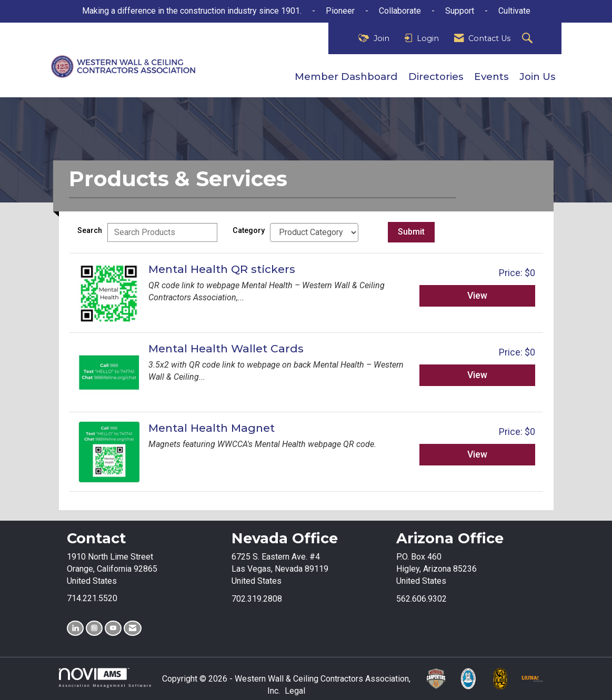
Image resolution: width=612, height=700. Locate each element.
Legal (295, 691)
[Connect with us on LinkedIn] (75, 628)
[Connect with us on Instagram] (94, 628)
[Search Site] (529, 39)
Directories (436, 77)
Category (249, 231)
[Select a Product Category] (314, 232)
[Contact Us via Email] (133, 628)
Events (491, 77)
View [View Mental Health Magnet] (477, 454)
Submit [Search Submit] (411, 232)
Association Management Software (106, 678)
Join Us (538, 77)
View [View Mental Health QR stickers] (477, 296)
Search (90, 231)
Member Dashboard (346, 77)
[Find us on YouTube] (113, 628)
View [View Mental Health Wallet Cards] (477, 375)
